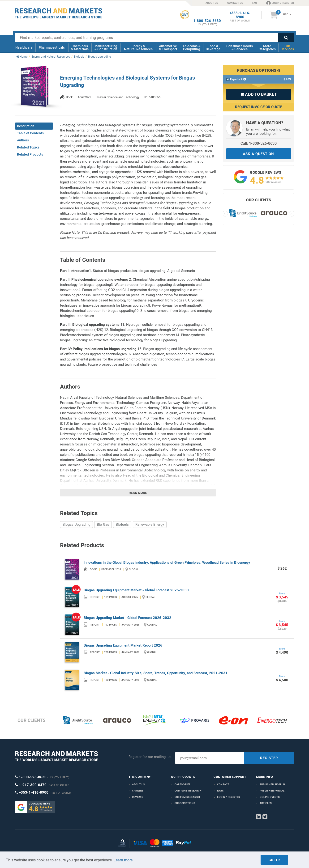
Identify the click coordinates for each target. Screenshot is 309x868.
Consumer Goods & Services (240, 48)
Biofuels (122, 525)
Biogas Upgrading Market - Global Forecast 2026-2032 (127, 618)
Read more (138, 493)
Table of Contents (30, 133)
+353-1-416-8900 (240, 15)
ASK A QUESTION (258, 154)
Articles (266, 803)
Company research (188, 791)
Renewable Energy (150, 525)
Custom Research (187, 797)
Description (26, 126)
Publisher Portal (272, 791)
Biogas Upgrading (76, 525)
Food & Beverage (213, 48)
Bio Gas (103, 525)
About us (139, 785)
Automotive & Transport (168, 48)
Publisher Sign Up (272, 785)
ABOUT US (212, 3)
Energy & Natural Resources (138, 48)
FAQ (255, 3)
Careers (138, 791)
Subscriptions (185, 803)
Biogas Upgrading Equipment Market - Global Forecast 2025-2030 (136, 590)
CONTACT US (235, 3)
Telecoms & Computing (192, 48)
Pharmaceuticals (52, 47)
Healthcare (24, 47)
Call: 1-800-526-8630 (259, 143)
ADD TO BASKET (258, 94)
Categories (182, 785)
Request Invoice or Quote (259, 107)
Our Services (287, 48)
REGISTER (269, 758)
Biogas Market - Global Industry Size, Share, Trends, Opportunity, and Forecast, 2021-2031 (156, 673)
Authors (23, 140)
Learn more (123, 860)
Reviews (138, 797)
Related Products (30, 154)
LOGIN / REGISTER (280, 3)
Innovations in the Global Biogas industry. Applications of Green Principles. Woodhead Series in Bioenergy (167, 563)
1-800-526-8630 (207, 21)
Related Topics (28, 147)
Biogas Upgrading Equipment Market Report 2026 (123, 645)
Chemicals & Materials (80, 48)
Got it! (274, 860)
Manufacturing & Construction (106, 48)
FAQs (220, 791)
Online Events (270, 797)
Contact (223, 785)
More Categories (267, 48)
